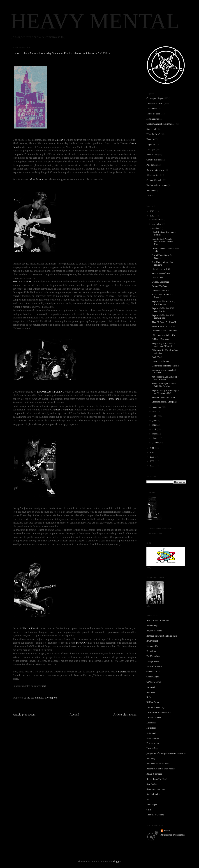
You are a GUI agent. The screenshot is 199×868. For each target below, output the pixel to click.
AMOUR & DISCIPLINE (158, 620)
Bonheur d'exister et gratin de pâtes (162, 636)
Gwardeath (151, 687)
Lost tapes (151, 149)
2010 (152, 452)
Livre (149, 196)
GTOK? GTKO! (154, 682)
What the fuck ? (153, 134)
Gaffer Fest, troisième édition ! (165, 366)
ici (44, 686)
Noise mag (151, 733)
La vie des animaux (34, 698)
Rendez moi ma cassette (157, 185)
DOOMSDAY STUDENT (51, 392)
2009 (152, 457)
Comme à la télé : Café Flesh (165, 331)
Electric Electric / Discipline (164, 402)
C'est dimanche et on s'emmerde (160, 124)
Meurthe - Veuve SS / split (163, 398)
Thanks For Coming (155, 815)
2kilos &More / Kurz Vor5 (163, 326)
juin (154, 421)
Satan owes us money (156, 789)
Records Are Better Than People (161, 769)
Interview (151, 190)
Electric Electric (31, 628)
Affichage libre (153, 175)
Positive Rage (152, 748)
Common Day (153, 646)
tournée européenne (109, 399)
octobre (156, 228)
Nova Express (153, 738)
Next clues (151, 728)
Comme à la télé (154, 160)
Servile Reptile (153, 794)
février (156, 438)
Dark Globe (152, 651)
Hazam (167, 831)
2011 (152, 448)
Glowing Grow (153, 672)
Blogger (117, 862)
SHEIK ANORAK (22, 282)
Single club (151, 129)
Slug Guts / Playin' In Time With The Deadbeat (164, 385)
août (155, 412)
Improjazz (151, 692)
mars (155, 434)
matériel (122, 672)
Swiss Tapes (152, 805)
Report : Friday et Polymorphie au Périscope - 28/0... (165, 392)
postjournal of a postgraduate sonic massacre (166, 753)
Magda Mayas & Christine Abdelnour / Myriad (163, 345)
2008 (152, 461)
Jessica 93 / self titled (161, 273)
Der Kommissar (153, 656)
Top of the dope (153, 114)
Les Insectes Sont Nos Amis (159, 713)
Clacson (59, 140)
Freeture (150, 139)
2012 (152, 216)
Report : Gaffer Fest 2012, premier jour (163, 317)
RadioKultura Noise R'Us (158, 764)
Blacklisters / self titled (162, 269)
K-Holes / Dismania (161, 339)
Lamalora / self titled (161, 290)
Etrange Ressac (153, 661)
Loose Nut (151, 723)
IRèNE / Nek (158, 278)
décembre (157, 220)
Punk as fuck (152, 155)
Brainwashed (152, 641)
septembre (157, 407)
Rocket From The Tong (157, 779)
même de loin (36, 179)
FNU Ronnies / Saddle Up (163, 335)
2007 (152, 466)
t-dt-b (149, 810)
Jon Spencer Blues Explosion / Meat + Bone (165, 378)
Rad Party (151, 759)
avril (155, 429)
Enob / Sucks (158, 357)
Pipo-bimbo (152, 165)
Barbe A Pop (152, 626)
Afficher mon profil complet (173, 835)
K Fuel (149, 697)
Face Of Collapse (154, 666)
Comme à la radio (154, 180)
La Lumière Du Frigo (156, 707)
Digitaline (151, 144)
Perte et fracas (153, 743)
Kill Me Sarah (153, 702)
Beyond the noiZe (154, 631)
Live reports (51, 698)
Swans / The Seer (159, 286)
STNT (149, 799)
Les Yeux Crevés (154, 718)
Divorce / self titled (160, 362)
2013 (152, 211)
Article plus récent (24, 714)
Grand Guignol (153, 677)
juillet (155, 416)
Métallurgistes (153, 119)
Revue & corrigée (154, 774)
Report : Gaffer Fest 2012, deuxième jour (163, 310)
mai (154, 425)
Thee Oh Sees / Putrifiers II (164, 322)
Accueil (74, 714)
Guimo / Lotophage (160, 282)
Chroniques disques (155, 98)
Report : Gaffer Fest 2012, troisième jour (163, 303)
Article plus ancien (125, 714)
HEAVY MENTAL (95, 21)
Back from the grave (155, 170)
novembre (157, 224)
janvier (156, 443)
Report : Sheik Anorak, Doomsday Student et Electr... (162, 242)
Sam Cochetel (153, 784)
